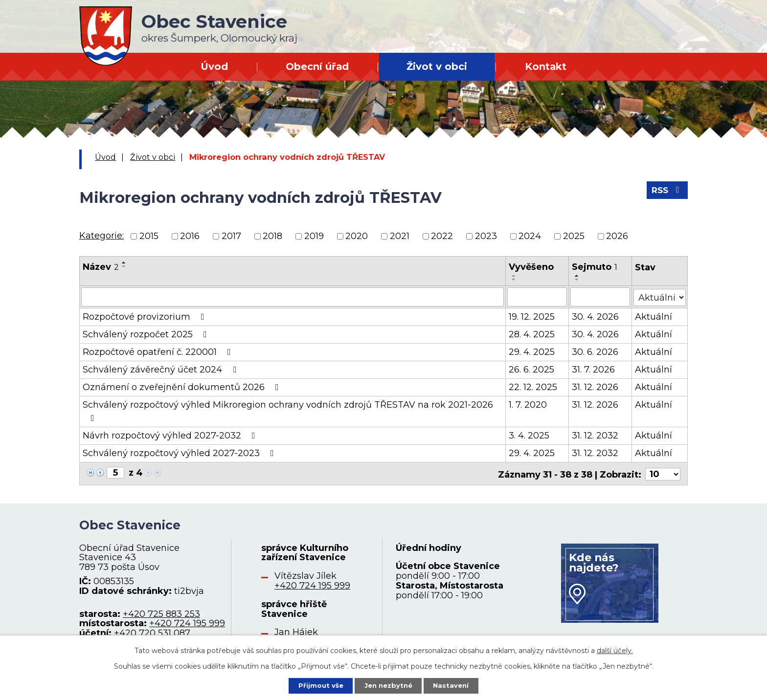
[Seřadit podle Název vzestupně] (124, 262)
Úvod (214, 66)
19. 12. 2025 (532, 316)
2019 (314, 236)
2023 (486, 236)
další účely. (615, 649)
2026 (617, 236)
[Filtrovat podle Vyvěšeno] (537, 297)
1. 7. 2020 (528, 404)
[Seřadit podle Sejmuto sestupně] (577, 280)
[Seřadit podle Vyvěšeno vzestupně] (515, 276)
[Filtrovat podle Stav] (660, 296)
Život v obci (437, 66)
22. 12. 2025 (533, 387)
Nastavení (455, 685)
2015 (149, 236)
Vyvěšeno (532, 267)
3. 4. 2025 (530, 435)
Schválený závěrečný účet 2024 (161, 369)
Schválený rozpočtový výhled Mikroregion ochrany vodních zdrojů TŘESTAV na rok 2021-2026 (288, 410)
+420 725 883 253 (161, 612)
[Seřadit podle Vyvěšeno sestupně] (515, 280)
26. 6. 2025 (532, 369)
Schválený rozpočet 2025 (147, 334)
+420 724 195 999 (187, 622)
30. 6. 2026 (595, 351)
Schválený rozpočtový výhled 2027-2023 (180, 453)
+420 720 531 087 (152, 632)
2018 (272, 236)
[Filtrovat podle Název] (293, 297)
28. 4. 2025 (532, 334)
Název (101, 267)
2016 (190, 236)
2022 (442, 236)
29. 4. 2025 (532, 351)
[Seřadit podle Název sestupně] (124, 266)
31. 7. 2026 (593, 369)
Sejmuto (595, 267)
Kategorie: (102, 236)
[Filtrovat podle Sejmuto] (600, 297)
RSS (666, 193)
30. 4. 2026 (595, 316)
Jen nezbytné (388, 685)
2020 (357, 236)
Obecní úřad (317, 66)
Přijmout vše (317, 685)
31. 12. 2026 (595, 387)
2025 (574, 236)
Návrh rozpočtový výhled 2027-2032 (171, 435)
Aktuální (654, 316)
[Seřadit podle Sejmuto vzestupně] (577, 276)
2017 (231, 236)
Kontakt (546, 66)
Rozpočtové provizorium (146, 316)
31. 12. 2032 (595, 435)
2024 (530, 236)
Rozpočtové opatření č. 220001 (159, 351)
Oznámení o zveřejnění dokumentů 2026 (183, 387)
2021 (400, 236)
